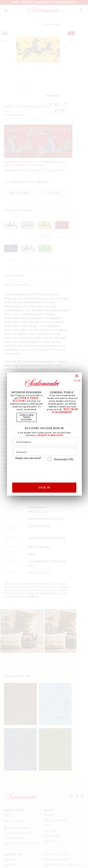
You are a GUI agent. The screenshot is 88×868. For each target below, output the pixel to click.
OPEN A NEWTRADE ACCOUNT (27, 417)
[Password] (44, 452)
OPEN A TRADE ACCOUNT (26, 399)
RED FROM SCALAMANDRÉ (65, 411)
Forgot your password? (28, 458)
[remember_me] (50, 459)
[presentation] (44, 470)
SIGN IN (44, 487)
